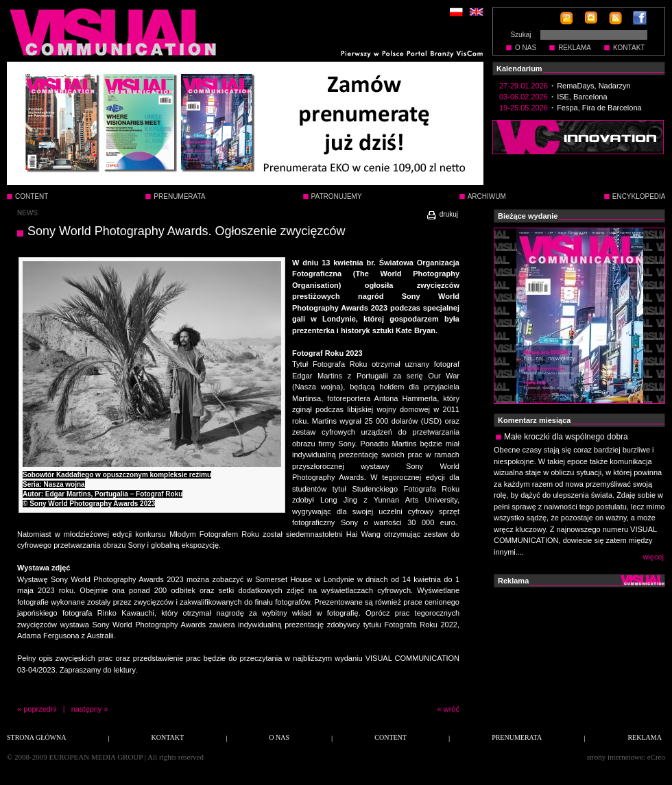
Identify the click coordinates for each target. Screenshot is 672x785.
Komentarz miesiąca (534, 420)
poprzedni (40, 709)
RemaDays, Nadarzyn (594, 86)
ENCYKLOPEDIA (639, 196)
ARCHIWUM (487, 196)
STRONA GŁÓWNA (36, 737)
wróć (452, 709)
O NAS (526, 48)
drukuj (442, 214)
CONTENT (32, 196)
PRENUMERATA (179, 196)
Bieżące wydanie (528, 216)
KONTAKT (629, 48)
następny (87, 709)
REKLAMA (575, 48)
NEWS (27, 213)
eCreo (656, 757)
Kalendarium (519, 69)
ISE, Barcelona (582, 97)
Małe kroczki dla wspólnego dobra (566, 437)
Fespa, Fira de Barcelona (599, 108)
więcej (653, 557)
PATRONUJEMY (337, 196)
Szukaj (520, 35)
